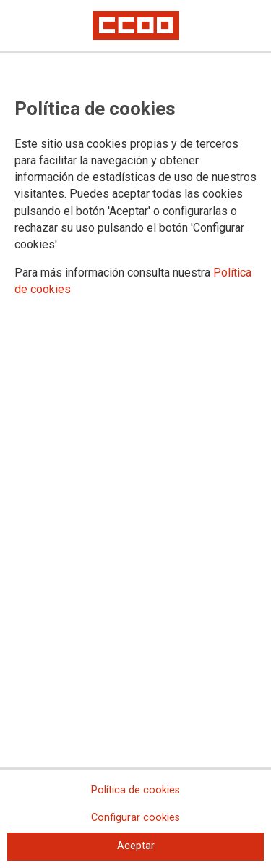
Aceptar (136, 846)
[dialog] (135, 434)
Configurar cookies (135, 818)
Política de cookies (135, 790)
